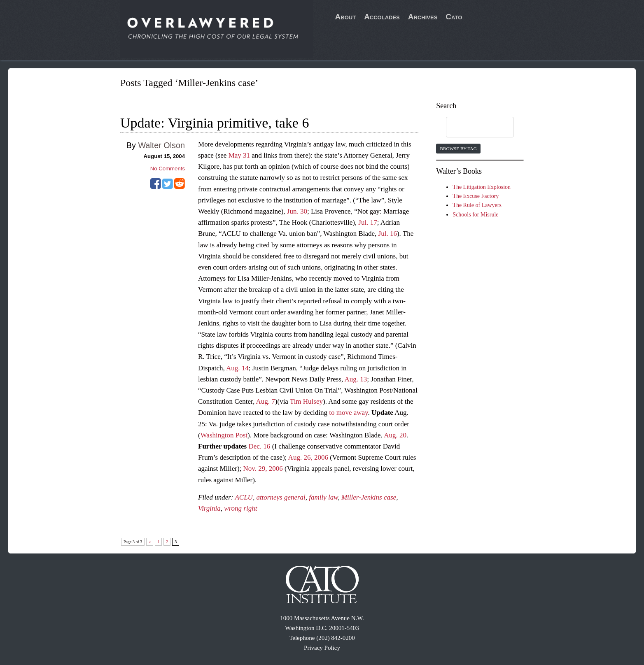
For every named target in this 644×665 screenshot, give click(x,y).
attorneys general (281, 497)
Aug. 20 (395, 435)
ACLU (244, 497)
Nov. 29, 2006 (263, 469)
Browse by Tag (458, 149)
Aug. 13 (356, 379)
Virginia (209, 508)
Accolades (382, 17)
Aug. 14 (237, 368)
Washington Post (224, 435)
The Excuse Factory (476, 196)
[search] (472, 128)
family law (323, 497)
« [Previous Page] (150, 542)
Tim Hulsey (306, 401)
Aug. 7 (266, 401)
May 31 (239, 155)
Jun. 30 (297, 211)
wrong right (240, 508)
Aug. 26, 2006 (308, 457)
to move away (348, 413)
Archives (423, 17)
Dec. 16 (260, 446)
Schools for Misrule (475, 215)
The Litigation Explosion (482, 187)
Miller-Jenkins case (369, 497)
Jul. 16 (388, 234)
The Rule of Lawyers (477, 205)
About (346, 17)
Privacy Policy (322, 648)
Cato (454, 17)
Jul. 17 (367, 222)
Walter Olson (161, 145)
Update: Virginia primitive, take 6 (215, 123)
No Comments (168, 169)
